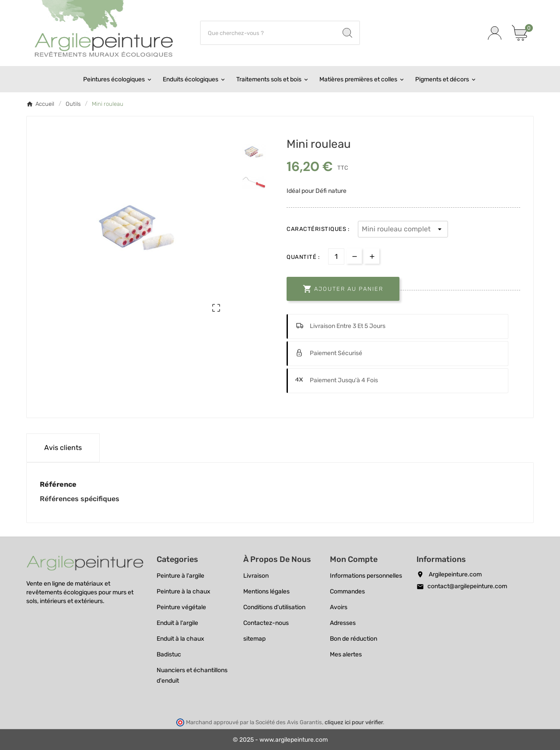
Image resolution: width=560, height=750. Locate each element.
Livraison (256, 576)
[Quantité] (336, 256)
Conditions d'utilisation (274, 607)
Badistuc (169, 654)
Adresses (343, 623)
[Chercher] (268, 33)
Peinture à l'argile (180, 576)
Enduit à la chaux (180, 639)
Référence (58, 484)
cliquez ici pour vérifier (354, 722)
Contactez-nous (266, 623)
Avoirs (339, 607)
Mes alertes (346, 654)
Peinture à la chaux (184, 591)
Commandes (347, 591)
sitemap (254, 639)
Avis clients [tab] (63, 448)
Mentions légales (266, 591)
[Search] (347, 33)
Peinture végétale (181, 607)
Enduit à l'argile (177, 623)
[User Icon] (495, 33)
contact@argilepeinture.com (467, 586)
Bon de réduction (353, 639)
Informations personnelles (366, 576)
